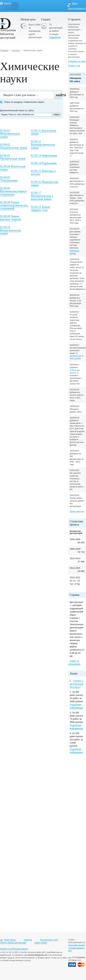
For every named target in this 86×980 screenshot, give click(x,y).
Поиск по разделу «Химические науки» (22, 102)
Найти (59, 95)
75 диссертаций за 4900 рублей (77, 356)
